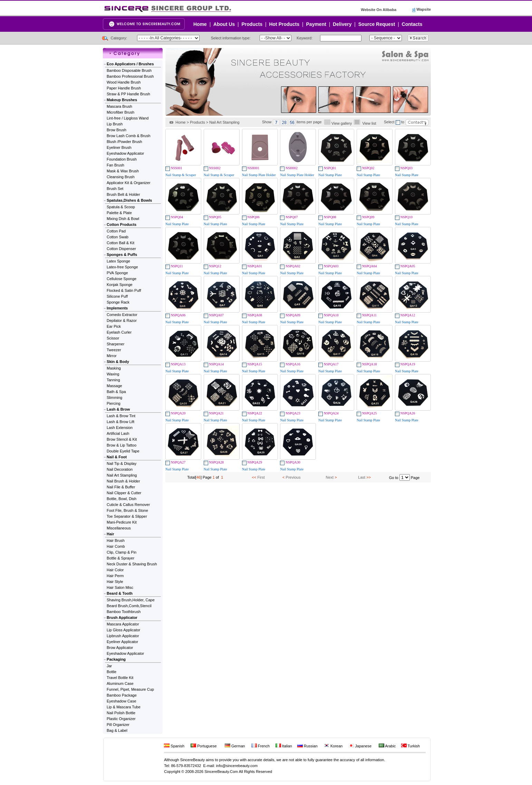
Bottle (112, 672)
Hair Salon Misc (120, 587)
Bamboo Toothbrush (124, 612)
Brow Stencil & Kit (122, 439)
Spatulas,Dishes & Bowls (129, 200)
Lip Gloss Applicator (123, 630)
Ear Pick (114, 326)
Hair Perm (115, 576)
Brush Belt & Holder (123, 194)
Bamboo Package (122, 695)
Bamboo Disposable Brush (129, 70)
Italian (284, 746)
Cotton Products (122, 224)
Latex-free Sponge (122, 267)
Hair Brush (116, 540)
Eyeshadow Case (122, 701)
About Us (224, 24)
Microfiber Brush (120, 112)
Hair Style (115, 582)
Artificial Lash (118, 433)
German (235, 746)
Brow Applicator (120, 648)
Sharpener (115, 344)
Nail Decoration (120, 469)
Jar (109, 666)
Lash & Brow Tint (121, 416)
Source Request (377, 24)
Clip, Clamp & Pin (122, 552)
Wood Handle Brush (124, 82)
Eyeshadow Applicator (125, 153)
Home (200, 24)
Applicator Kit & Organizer (129, 183)
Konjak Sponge (120, 285)
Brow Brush (117, 130)
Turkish (411, 746)
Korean (333, 746)
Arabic (387, 746)
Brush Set (115, 189)
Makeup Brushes (122, 100)
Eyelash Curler (119, 332)
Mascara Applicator (123, 624)
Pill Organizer (118, 725)
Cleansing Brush (121, 177)
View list (369, 123)
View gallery (342, 123)
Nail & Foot (117, 457)
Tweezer (114, 350)
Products (252, 24)
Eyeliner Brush (119, 147)
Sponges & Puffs (122, 255)
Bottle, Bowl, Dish (122, 499)
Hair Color (115, 570)
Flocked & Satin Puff (124, 290)
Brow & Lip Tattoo (122, 445)
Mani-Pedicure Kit (122, 522)
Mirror (112, 356)
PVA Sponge (117, 273)
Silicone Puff (117, 296)
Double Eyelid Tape (123, 451)
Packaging (116, 659)
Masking (114, 368)
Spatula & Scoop (121, 207)
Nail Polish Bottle (121, 713)
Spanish (174, 746)
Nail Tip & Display (122, 463)
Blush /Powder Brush (124, 142)
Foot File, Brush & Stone (127, 510)
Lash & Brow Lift (120, 422)
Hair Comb (116, 546)
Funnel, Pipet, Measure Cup (130, 689)
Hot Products (284, 24)
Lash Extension (120, 428)
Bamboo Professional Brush (130, 76)
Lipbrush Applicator (123, 636)
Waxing (113, 374)
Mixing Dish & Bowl (123, 219)
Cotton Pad (116, 231)
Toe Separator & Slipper (127, 516)
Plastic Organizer (121, 719)
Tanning (113, 380)
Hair (110, 534)
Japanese (360, 746)
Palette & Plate (119, 213)
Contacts (412, 24)
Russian (307, 746)
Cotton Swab (118, 237)
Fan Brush (115, 165)
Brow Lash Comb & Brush (129, 136)
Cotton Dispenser (121, 249)
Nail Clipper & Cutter (124, 493)
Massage (114, 386)
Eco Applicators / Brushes (130, 64)
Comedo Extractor (122, 315)
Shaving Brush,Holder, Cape (131, 600)
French (260, 746)
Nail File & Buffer (121, 487)
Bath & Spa (116, 392)
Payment (316, 24)
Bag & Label (117, 730)
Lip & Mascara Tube (124, 707)
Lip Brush (115, 124)
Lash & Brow (118, 409)
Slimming (114, 398)
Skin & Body (118, 362)
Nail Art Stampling (122, 475)
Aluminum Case (120, 683)
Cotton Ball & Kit (120, 243)
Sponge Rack (118, 302)
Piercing (114, 403)
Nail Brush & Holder (123, 481)
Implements (117, 308)
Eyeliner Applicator (122, 642)
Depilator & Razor (122, 320)
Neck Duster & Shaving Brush (132, 564)
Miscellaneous (119, 528)
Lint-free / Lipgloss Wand (128, 118)
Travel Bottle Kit (120, 678)
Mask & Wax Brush (123, 171)
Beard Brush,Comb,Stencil (129, 606)
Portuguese (204, 746)
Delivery (342, 24)
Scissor (113, 338)
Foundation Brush (122, 159)
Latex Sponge (118, 261)
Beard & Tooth (120, 593)
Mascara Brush (119, 106)
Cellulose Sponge (122, 279)
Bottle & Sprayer (120, 558)
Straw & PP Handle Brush (128, 94)
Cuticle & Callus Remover (128, 505)
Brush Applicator (122, 618)
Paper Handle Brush (124, 88)
